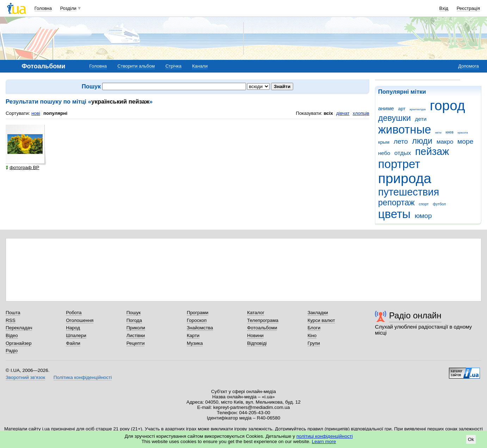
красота (463, 133)
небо (384, 153)
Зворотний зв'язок (25, 377)
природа (405, 178)
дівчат (343, 113)
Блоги (314, 328)
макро (445, 142)
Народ (73, 328)
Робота (74, 313)
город (448, 105)
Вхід (444, 8)
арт (402, 109)
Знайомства (200, 328)
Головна (43, 8)
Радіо (12, 351)
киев (450, 132)
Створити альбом (136, 66)
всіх (328, 113)
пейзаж (432, 151)
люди (422, 141)
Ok (471, 439)
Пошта (13, 313)
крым (384, 142)
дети (421, 119)
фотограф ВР (22, 168)
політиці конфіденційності (325, 436)
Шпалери (76, 335)
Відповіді (257, 343)
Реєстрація (468, 8)
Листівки (136, 335)
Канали (200, 66)
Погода (134, 320)
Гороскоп (197, 320)
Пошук (134, 313)
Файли (73, 343)
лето (401, 141)
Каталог (256, 313)
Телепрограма (263, 320)
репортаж (396, 203)
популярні (55, 113)
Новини (255, 335)
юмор (423, 216)
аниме (386, 108)
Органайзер (19, 343)
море (465, 141)
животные (405, 129)
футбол (439, 204)
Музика (195, 343)
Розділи (68, 8)
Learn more (324, 441)
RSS (11, 320)
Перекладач (19, 328)
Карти (193, 335)
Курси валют (321, 320)
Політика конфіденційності (83, 377)
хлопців (361, 113)
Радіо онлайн (415, 315)
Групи (314, 343)
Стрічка (173, 66)
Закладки (318, 313)
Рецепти (136, 343)
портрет (399, 164)
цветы (394, 214)
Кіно (312, 335)
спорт (424, 204)
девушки (394, 118)
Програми (198, 313)
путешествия (409, 192)
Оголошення (80, 320)
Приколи (136, 328)
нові (36, 113)
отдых (403, 153)
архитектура (418, 109)
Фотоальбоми (262, 328)
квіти (438, 133)
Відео (12, 335)
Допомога (468, 66)
